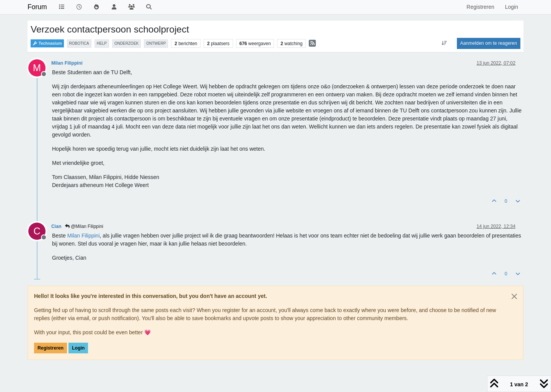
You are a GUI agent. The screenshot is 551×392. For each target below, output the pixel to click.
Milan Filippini (67, 63)
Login (78, 348)
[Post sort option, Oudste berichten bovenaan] (444, 43)
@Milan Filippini (84, 226)
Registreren (51, 348)
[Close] (514, 296)
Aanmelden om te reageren (489, 43)
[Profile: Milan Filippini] (84, 236)
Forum (37, 7)
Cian (56, 226)
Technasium (47, 43)
